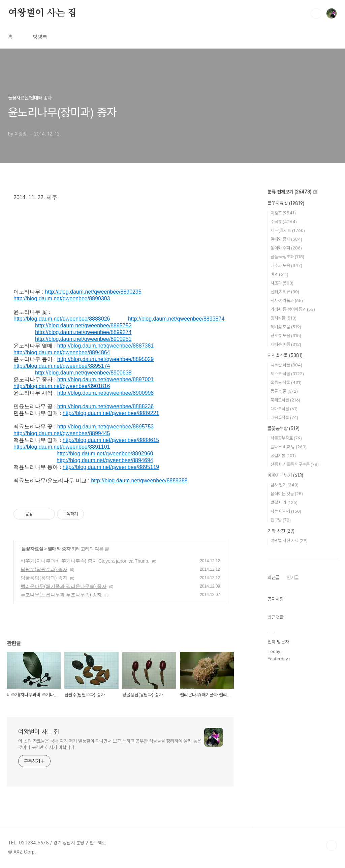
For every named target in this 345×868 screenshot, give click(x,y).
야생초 (283, 213)
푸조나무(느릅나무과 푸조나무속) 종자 (61, 595)
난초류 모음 (286, 336)
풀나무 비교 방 (289, 447)
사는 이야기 (286, 511)
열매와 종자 (59, 549)
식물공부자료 (286, 438)
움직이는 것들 (287, 494)
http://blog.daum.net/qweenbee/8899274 (83, 332)
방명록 (40, 37)
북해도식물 (285, 400)
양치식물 (284, 318)
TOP (332, 845)
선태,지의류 (285, 292)
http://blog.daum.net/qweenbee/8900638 (83, 373)
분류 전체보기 (292, 192)
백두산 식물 (286, 365)
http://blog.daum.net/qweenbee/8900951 (83, 339)
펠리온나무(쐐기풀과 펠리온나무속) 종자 (64, 586)
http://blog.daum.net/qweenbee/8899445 (62, 433)
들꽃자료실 (32, 549)
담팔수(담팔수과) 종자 (44, 569)
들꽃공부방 (284, 428)
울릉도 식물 (286, 382)
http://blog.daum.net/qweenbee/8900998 (105, 393)
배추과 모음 (286, 265)
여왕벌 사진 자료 (289, 541)
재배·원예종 (286, 344)
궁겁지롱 (283, 456)
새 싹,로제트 (288, 230)
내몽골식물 (284, 417)
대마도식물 (284, 409)
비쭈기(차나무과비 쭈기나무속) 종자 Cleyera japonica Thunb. (85, 561)
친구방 (281, 520)
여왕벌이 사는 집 (42, 13)
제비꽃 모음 (286, 327)
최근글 (274, 577)
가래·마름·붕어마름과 (293, 309)
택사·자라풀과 (287, 301)
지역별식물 (285, 355)
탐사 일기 (285, 485)
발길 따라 (284, 502)
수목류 (284, 222)
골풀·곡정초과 (287, 257)
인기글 (293, 577)
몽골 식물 (284, 391)
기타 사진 (281, 531)
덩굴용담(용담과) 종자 (44, 578)
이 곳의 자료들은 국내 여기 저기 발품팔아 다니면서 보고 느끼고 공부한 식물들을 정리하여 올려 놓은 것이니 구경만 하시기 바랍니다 (110, 744)
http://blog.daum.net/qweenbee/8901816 (62, 386)
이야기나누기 (285, 475)
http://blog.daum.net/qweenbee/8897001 (105, 379)
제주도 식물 (287, 374)
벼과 (279, 274)
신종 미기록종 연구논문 (295, 464)
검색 (316, 13)
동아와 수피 (286, 248)
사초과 (282, 283)
